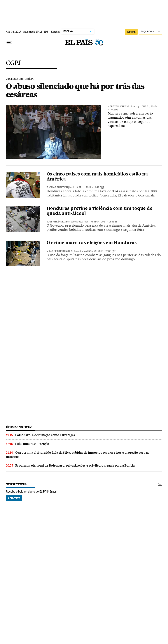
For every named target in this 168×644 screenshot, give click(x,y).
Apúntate (14, 498)
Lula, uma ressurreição (32, 444)
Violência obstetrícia (20, 79)
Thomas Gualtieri (57, 187)
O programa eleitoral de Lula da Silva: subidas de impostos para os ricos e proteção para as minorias (78, 455)
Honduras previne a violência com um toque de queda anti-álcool (100, 211)
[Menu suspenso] (9, 43)
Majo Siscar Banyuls (59, 251)
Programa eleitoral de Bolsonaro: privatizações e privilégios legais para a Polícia (75, 465)
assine (131, 32)
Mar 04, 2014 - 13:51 (105, 222)
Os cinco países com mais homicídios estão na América (97, 177)
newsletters (16, 484)
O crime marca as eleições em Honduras (92, 243)
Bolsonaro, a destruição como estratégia (45, 435)
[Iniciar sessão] (151, 32)
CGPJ (13, 63)
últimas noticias (19, 427)
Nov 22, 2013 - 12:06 (102, 251)
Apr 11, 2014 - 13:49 (91, 187)
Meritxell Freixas (118, 107)
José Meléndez (56, 222)
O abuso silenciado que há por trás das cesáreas (75, 90)
